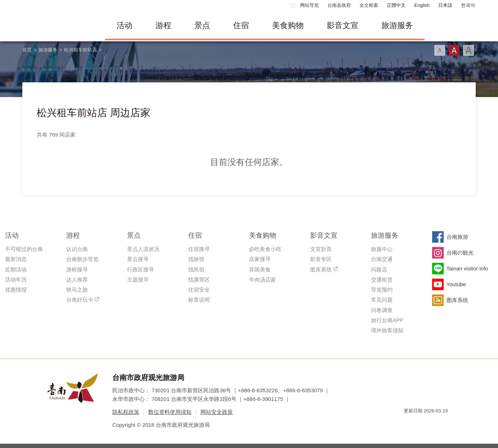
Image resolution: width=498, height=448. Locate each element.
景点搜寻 (138, 259)
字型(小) (440, 50)
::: (293, 5)
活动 (124, 25)
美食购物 (288, 25)
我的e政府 (409, 424)
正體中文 (396, 5)
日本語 (445, 5)
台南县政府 (339, 5)
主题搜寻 (138, 280)
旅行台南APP (387, 320)
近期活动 (16, 269)
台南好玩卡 (80, 300)
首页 (27, 50)
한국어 (468, 5)
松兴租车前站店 (80, 50)
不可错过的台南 (24, 249)
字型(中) (454, 50)
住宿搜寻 (199, 249)
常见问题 (382, 300)
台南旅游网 (58, 26)
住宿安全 (199, 290)
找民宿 (196, 269)
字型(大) (468, 50)
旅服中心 (382, 249)
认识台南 (77, 249)
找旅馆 (196, 259)
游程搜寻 (77, 269)
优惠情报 (16, 290)
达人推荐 (77, 280)
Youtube (456, 284)
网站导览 (309, 5)
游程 (163, 25)
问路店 (379, 269)
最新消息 (16, 259)
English (422, 5)
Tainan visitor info (467, 268)
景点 (202, 25)
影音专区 (321, 259)
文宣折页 (321, 249)
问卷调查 (382, 310)
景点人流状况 (143, 249)
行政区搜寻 (141, 269)
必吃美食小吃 (265, 249)
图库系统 (321, 269)
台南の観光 (460, 253)
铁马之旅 (77, 290)
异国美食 (260, 269)
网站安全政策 (217, 412)
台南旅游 (457, 237)
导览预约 (382, 290)
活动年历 (16, 280)
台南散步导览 (82, 259)
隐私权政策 (126, 412)
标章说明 (199, 300)
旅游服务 (397, 25)
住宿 (241, 25)
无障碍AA (435, 424)
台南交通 (382, 259)
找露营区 (199, 280)
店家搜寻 (260, 259)
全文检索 (369, 5)
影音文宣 (343, 25)
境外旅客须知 (387, 330)
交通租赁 (382, 280)
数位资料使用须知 (170, 412)
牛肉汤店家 (262, 280)
